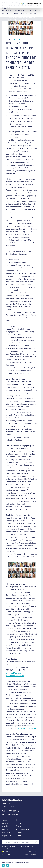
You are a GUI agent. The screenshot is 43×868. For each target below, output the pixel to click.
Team (4, 820)
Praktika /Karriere (6, 825)
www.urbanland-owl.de (15, 676)
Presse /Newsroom (20, 825)
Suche (19, 836)
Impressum (6, 836)
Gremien (19, 820)
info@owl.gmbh (14, 814)
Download (20, 832)
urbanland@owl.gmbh (14, 673)
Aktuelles (6, 829)
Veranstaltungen (20, 829)
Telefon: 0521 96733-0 (11, 811)
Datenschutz (6, 832)
